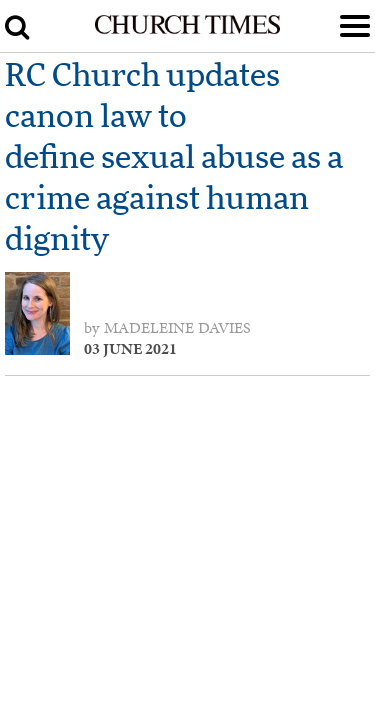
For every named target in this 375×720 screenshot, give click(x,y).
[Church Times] (187, 30)
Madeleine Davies (177, 328)
